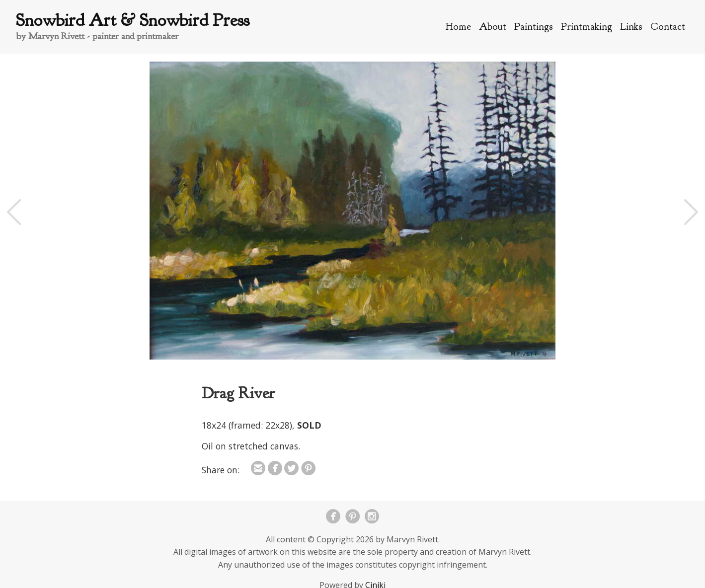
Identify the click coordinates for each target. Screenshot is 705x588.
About (493, 26)
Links (631, 26)
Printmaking (587, 26)
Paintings (534, 26)
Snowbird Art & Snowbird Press (133, 20)
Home (458, 26)
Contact (668, 26)
